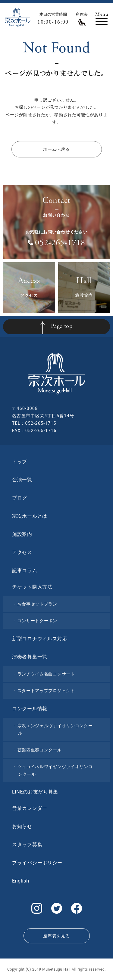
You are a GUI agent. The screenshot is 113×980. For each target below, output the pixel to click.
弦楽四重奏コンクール (40, 750)
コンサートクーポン (37, 621)
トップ (20, 462)
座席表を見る (56, 936)
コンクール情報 (30, 709)
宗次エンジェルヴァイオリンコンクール (55, 729)
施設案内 (22, 534)
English (21, 881)
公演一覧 (22, 480)
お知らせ (22, 826)
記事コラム (25, 571)
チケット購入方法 (32, 587)
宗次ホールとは (30, 516)
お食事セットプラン (37, 604)
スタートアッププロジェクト (46, 691)
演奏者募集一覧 (30, 657)
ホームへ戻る (56, 149)
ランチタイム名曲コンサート (46, 674)
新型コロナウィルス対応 (40, 639)
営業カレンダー (30, 808)
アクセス (22, 552)
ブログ (20, 498)
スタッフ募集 (27, 845)
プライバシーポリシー (37, 863)
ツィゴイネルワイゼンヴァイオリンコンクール (55, 770)
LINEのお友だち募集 (35, 792)
